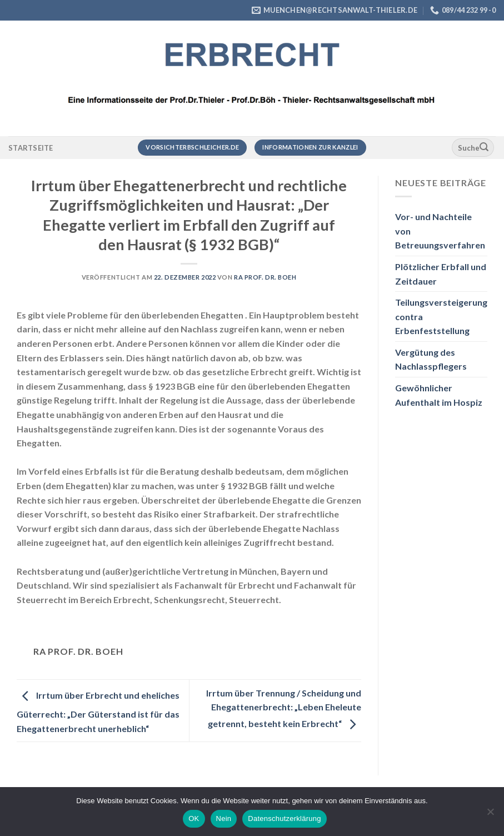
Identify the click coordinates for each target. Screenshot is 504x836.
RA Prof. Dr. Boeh (265, 277)
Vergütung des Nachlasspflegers (431, 359)
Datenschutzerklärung (284, 818)
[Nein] (490, 815)
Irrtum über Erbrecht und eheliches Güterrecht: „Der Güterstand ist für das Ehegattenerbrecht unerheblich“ (98, 712)
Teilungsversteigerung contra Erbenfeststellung (441, 316)
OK (194, 818)
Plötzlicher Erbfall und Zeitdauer (441, 274)
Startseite (31, 148)
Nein (224, 818)
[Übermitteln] (484, 148)
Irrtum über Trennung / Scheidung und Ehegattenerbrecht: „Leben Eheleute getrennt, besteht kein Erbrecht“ (284, 708)
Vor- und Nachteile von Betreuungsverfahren (440, 231)
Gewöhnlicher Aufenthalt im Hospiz (439, 395)
